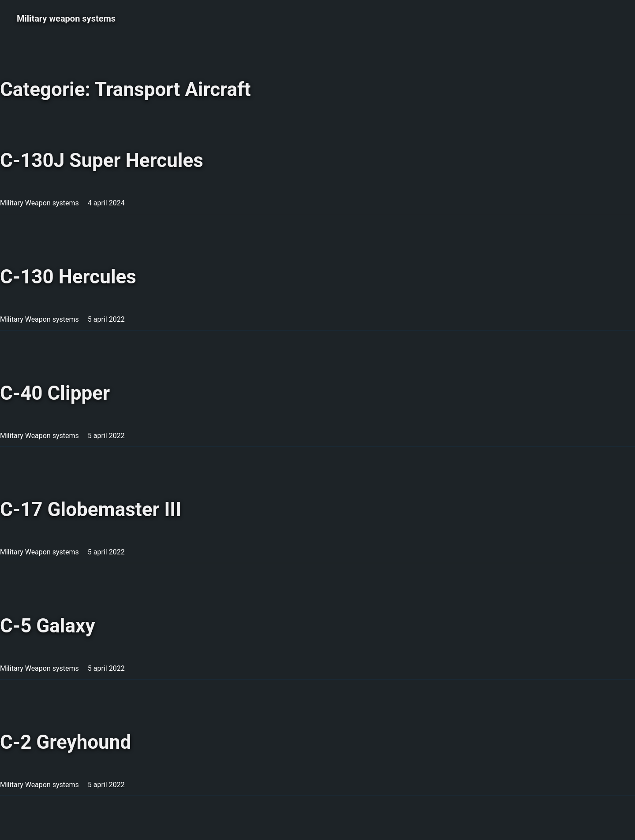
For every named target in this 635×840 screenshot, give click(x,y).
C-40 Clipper (55, 393)
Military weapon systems (66, 19)
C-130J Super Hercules (102, 160)
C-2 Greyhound (65, 742)
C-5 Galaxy (48, 626)
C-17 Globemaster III (91, 509)
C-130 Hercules (68, 277)
